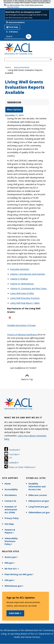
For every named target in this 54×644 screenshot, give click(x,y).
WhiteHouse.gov (14, 586)
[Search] (29, 37)
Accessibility (11, 489)
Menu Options (14, 110)
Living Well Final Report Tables (25, 303)
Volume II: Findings (19, 279)
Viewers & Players (10, 531)
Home (8, 67)
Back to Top (27, 377)
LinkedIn (14, 463)
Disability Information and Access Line (37, 486)
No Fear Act (12, 569)
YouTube (14, 454)
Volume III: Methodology (22, 284)
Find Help (12, 27)
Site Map (9, 524)
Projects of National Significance (22, 334)
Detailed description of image (21, 325)
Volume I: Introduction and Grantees (28, 274)
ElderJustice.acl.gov (39, 501)
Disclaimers (11, 495)
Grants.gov (11, 557)
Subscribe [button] (15, 613)
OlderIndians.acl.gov (39, 512)
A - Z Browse (12, 32)
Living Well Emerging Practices (25, 298)
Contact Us (10, 501)
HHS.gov (10, 563)
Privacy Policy (12, 518)
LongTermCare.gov (39, 507)
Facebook (15, 450)
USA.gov (10, 580)
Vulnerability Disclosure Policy (11, 541)
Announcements (15, 22)
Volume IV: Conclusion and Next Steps (28, 288)
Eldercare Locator (38, 495)
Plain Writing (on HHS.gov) (19, 574)
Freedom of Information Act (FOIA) (11, 510)
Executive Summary (20, 269)
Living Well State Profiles (22, 293)
